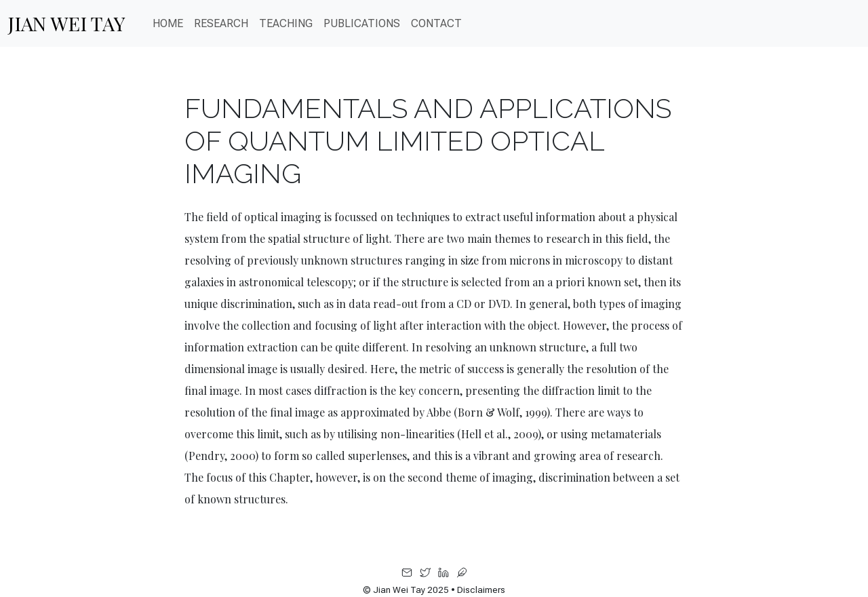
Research (221, 23)
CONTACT (436, 23)
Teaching (286, 23)
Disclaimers (481, 590)
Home (168, 23)
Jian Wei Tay (67, 23)
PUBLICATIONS (362, 23)
